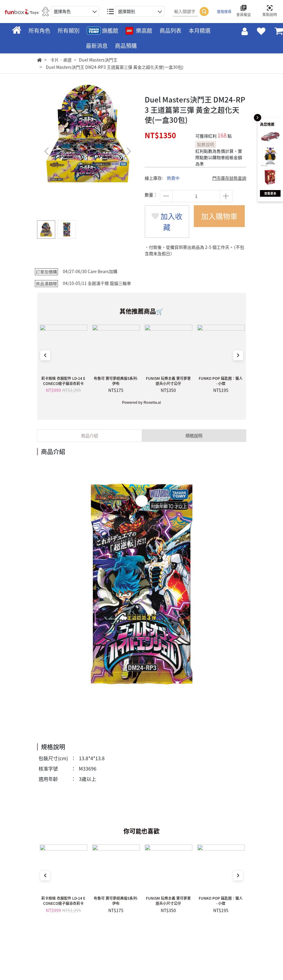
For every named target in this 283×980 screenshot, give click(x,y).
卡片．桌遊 (61, 60)
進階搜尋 (224, 12)
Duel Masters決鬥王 (98, 60)
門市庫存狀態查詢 (229, 178)
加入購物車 (219, 216)
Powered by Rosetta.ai (141, 403)
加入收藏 (167, 222)
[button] (129, 151)
